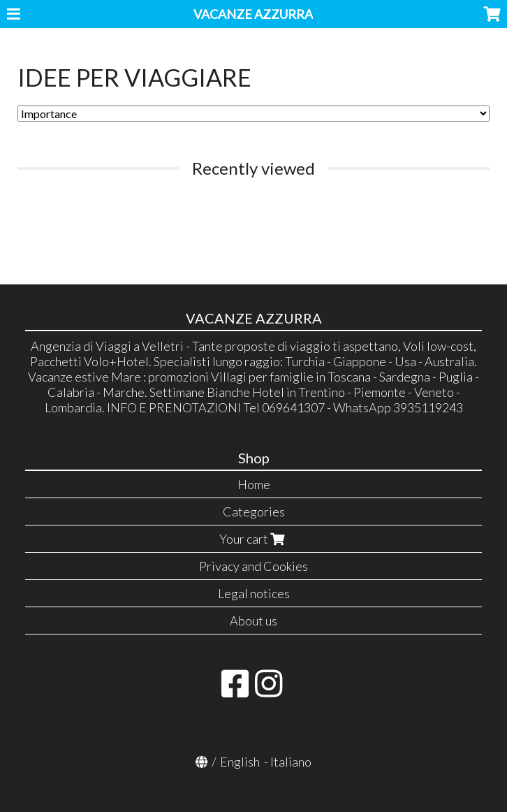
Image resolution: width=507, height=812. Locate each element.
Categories (254, 512)
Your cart (253, 539)
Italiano (291, 762)
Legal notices (254, 593)
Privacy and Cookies (253, 566)
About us (253, 621)
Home (254, 484)
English (240, 762)
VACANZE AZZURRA (253, 14)
